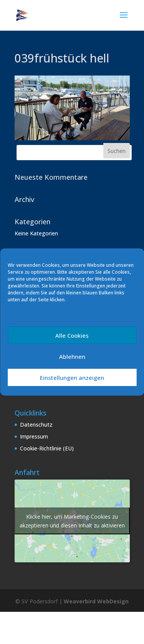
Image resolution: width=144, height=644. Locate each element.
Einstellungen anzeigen (72, 378)
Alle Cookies (72, 335)
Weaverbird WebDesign (96, 601)
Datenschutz (36, 425)
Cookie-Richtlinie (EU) (47, 448)
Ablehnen (72, 356)
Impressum (34, 436)
